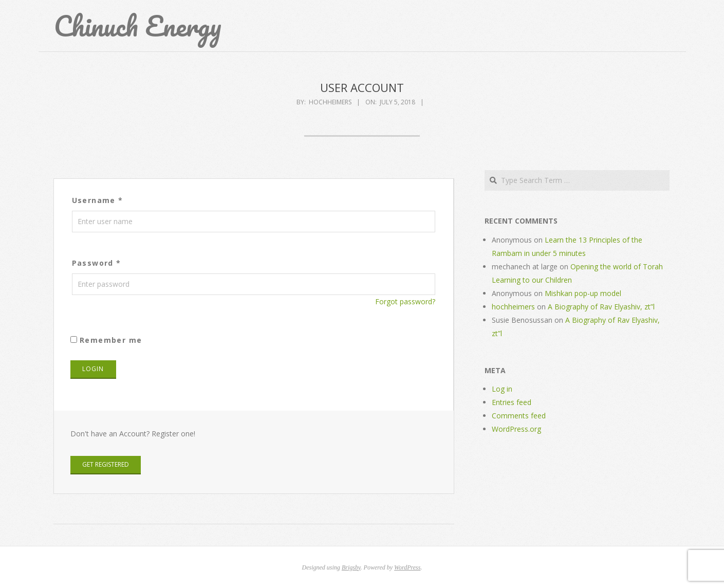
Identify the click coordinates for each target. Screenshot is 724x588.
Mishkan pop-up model (583, 293)
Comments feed (519, 416)
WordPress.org (516, 429)
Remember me (106, 340)
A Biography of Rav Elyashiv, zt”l (601, 307)
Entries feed (512, 402)
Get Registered (106, 464)
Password (97, 263)
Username (98, 200)
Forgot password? (405, 301)
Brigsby (351, 567)
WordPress (407, 567)
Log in (502, 389)
